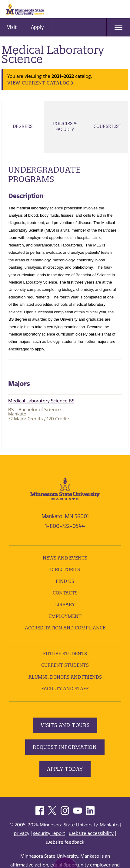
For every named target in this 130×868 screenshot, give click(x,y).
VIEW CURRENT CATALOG (38, 83)
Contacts (65, 593)
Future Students (65, 654)
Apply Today (65, 769)
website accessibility (91, 833)
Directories (65, 569)
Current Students (65, 665)
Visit (12, 27)
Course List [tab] (107, 126)
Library (65, 604)
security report (49, 833)
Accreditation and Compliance (65, 628)
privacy (22, 833)
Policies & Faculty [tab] (65, 127)
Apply (37, 27)
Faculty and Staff (65, 689)
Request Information (65, 747)
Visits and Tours (65, 725)
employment (65, 616)
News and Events (65, 558)
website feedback (65, 842)
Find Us (65, 581)
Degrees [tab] (23, 126)
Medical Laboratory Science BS (41, 401)
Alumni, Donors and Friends (65, 677)
